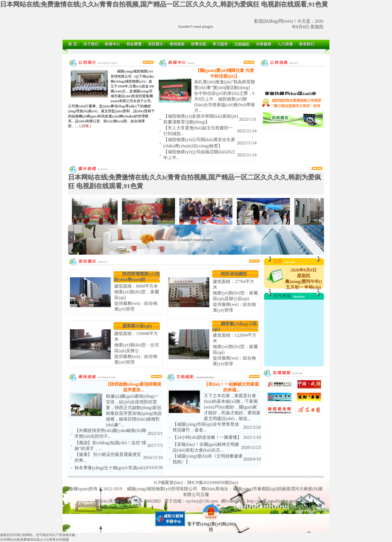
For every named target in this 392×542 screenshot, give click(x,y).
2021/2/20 (252, 427)
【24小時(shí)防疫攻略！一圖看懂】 (207, 437)
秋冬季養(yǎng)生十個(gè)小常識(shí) (110, 468)
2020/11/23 (251, 447)
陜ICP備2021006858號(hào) (213, 482)
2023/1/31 (248, 119)
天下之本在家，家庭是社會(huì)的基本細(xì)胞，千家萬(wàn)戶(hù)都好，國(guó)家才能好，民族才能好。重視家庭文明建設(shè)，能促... (232, 407)
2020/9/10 (252, 459)
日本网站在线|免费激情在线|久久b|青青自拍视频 (34, 540)
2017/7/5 (155, 445)
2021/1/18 (252, 437)
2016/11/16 (153, 457)
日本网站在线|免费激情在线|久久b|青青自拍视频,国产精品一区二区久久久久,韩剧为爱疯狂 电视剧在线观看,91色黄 (164, 4)
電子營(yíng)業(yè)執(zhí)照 (211, 525)
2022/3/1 (155, 433)
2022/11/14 (247, 131)
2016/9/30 (154, 468)
